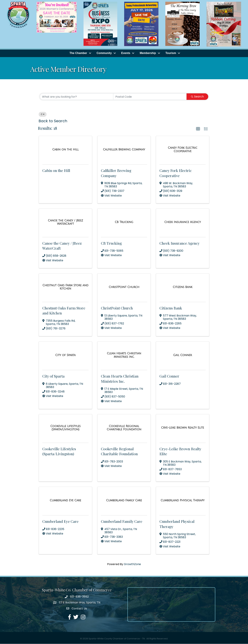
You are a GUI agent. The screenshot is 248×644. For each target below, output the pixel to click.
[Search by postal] (150, 97)
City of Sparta (53, 376)
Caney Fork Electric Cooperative (176, 173)
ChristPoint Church (117, 308)
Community (104, 53)
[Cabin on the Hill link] (65, 150)
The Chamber (78, 53)
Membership (148, 53)
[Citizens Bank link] (183, 287)
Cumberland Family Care (122, 521)
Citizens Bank (171, 308)
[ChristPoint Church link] (124, 287)
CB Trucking (111, 243)
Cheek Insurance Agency (180, 243)
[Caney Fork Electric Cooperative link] (183, 150)
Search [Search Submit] (197, 97)
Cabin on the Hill (56, 171)
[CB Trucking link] (124, 222)
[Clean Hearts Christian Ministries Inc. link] (124, 355)
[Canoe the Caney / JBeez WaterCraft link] (65, 222)
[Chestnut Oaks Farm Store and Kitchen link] (65, 287)
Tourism (171, 53)
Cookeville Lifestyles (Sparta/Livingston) (59, 451)
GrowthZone (132, 564)
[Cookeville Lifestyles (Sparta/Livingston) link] (65, 428)
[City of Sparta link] (65, 355)
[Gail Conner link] (183, 355)
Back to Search (53, 121)
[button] (198, 129)
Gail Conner (169, 376)
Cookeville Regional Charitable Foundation (119, 451)
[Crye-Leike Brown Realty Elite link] (182, 428)
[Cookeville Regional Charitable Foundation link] (124, 428)
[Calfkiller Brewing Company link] (124, 150)
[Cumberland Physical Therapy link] (182, 501)
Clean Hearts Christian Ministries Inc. (120, 379)
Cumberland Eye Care (60, 521)
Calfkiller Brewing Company (116, 173)
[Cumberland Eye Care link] (65, 501)
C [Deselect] (43, 114)
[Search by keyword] (77, 97)
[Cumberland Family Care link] (124, 501)
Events (126, 53)
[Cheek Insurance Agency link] (183, 222)
